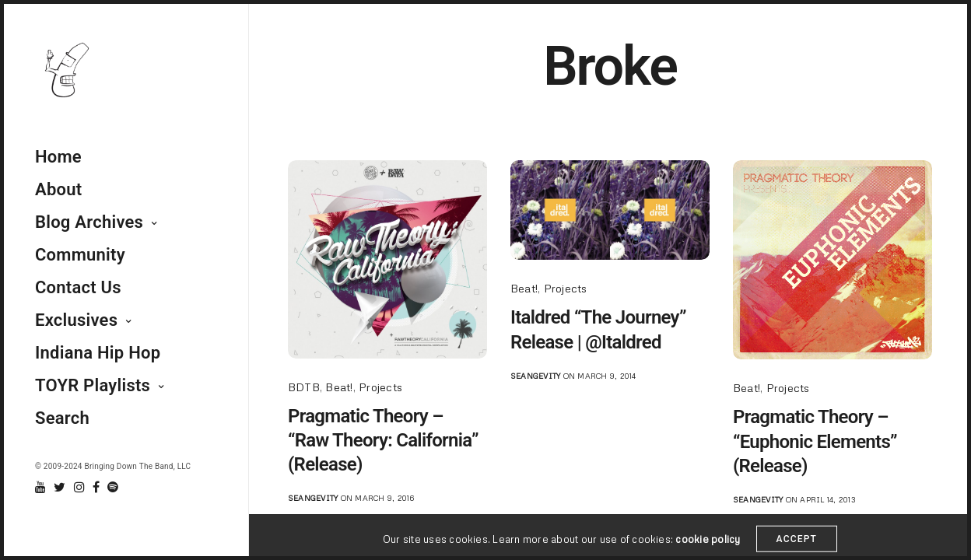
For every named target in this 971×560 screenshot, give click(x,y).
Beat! (339, 387)
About (58, 189)
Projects (380, 387)
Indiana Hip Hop (98, 353)
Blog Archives (89, 222)
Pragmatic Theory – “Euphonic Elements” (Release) (815, 441)
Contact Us (78, 287)
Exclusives (76, 320)
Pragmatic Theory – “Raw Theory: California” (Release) (383, 440)
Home (58, 157)
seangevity (313, 498)
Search (62, 418)
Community (80, 255)
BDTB (304, 387)
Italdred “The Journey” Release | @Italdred (598, 329)
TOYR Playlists (93, 385)
